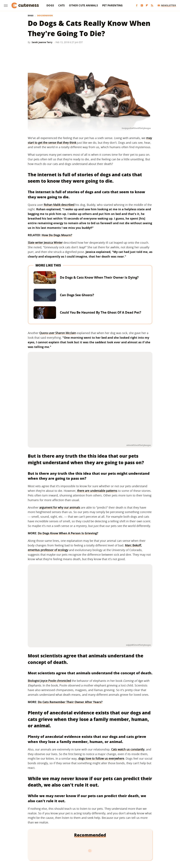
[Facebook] (137, 6)
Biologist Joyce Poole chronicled (49, 681)
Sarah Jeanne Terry (42, 42)
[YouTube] (142, 6)
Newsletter (167, 5)
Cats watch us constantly (128, 749)
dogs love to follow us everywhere (101, 758)
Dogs (50, 5)
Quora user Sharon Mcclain (58, 333)
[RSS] (152, 6)
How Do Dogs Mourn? (57, 235)
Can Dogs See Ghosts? (77, 295)
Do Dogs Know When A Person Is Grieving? (68, 533)
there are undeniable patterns (97, 491)
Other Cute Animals (83, 5)
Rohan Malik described (59, 205)
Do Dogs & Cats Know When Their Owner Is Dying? (99, 277)
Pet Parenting (113, 5)
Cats (61, 5)
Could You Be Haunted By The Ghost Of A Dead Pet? (101, 312)
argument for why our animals (60, 507)
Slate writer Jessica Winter (45, 243)
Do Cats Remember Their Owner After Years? (70, 702)
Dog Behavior (45, 16)
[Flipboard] (147, 6)
